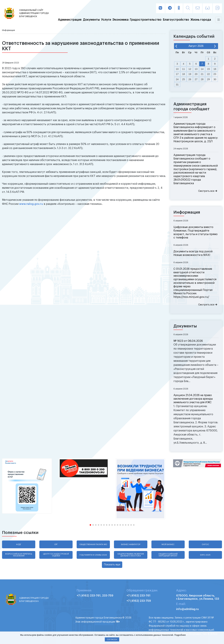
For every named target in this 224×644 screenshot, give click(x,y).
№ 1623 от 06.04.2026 (188, 341)
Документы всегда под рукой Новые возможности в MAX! (193, 253)
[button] (90, 525)
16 (215, 69)
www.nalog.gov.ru (31, 204)
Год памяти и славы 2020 (93, 555)
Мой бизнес (168, 544)
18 (183, 74)
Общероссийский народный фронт (168, 555)
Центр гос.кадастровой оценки (56, 555)
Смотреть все (208, 191)
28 (202, 79)
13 (196, 69)
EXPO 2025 (205, 555)
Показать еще (112, 565)
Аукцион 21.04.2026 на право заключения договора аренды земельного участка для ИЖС (193, 399)
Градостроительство (146, 20)
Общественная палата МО (93, 544)
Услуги (106, 20)
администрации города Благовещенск (35, 13)
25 (183, 79)
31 (177, 85)
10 (177, 69)
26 (190, 79)
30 (215, 79)
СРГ (56, 544)
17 (177, 74)
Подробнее (180, 635)
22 (208, 74)
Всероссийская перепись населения (19, 555)
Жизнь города (201, 20)
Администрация (70, 20)
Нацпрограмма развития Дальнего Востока (131, 555)
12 (190, 69)
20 (196, 74)
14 (202, 69)
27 (196, 79)
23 (215, 74)
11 (183, 69)
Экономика (120, 20)
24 (177, 79)
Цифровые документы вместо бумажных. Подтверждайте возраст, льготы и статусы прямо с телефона (196, 232)
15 (208, 69)
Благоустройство (176, 20)
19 (190, 74)
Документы (91, 20)
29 (208, 79)
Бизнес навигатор (131, 544)
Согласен (112, 639)
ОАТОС (205, 544)
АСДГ (19, 544)
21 (202, 74)
